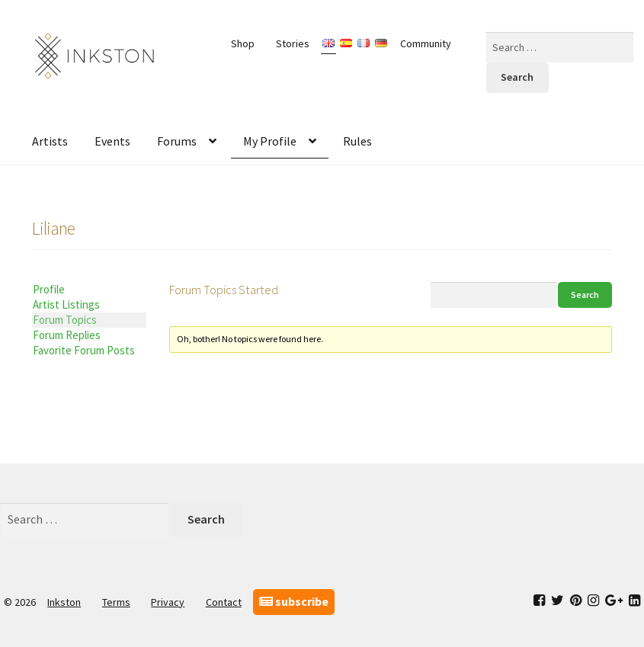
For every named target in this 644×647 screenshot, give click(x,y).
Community (426, 43)
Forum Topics (65, 320)
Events (112, 141)
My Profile (270, 141)
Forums (177, 141)
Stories (293, 43)
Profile (49, 289)
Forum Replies (67, 335)
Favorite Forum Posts (84, 350)
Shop (243, 43)
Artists (50, 141)
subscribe (294, 601)
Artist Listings (66, 304)
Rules (357, 141)
